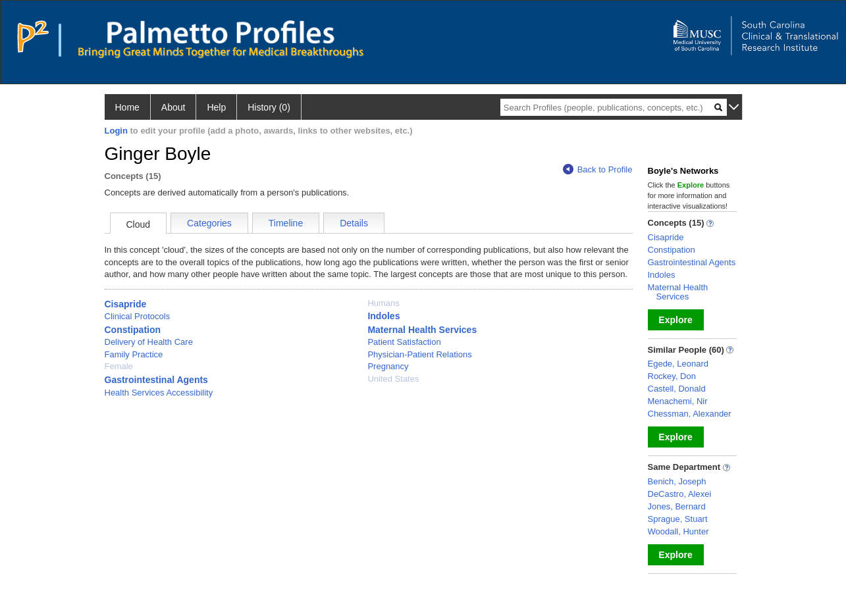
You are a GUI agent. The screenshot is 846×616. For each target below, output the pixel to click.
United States (393, 379)
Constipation (133, 330)
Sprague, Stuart (678, 519)
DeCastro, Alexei (680, 494)
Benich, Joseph (677, 481)
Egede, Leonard (678, 364)
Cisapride (126, 304)
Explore (675, 320)
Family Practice (134, 354)
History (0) (269, 107)
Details (354, 223)
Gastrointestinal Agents (156, 380)
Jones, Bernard (677, 506)
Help (216, 107)
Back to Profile (598, 169)
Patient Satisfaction (404, 342)
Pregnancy (388, 366)
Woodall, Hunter (678, 531)
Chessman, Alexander (690, 414)
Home (127, 107)
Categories (209, 223)
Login (116, 131)
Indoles (383, 316)
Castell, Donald (677, 389)
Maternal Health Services (422, 330)
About (173, 107)
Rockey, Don (672, 376)
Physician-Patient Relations (419, 354)
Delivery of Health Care (149, 342)
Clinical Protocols (138, 316)
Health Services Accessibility (159, 393)
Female (119, 366)
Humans (383, 303)
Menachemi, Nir (678, 401)
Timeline (286, 223)
